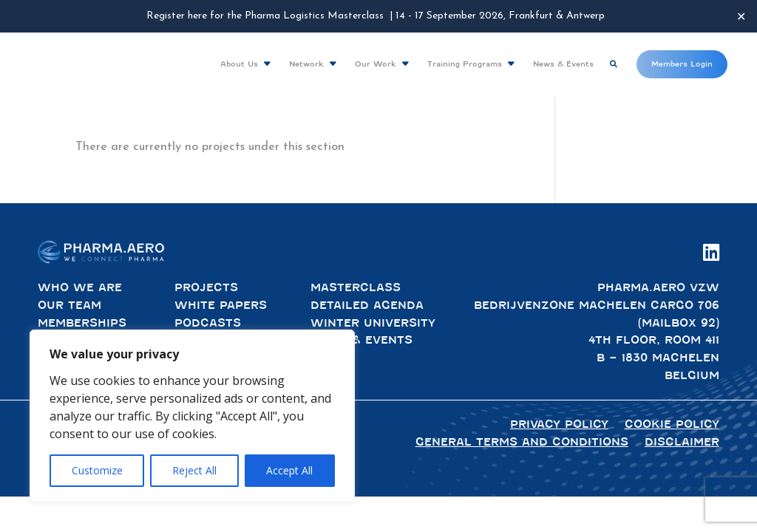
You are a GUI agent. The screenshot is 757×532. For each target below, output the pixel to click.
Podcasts (208, 323)
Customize (97, 470)
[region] (192, 416)
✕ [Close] (741, 16)
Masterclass (356, 287)
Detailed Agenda (367, 305)
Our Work (376, 64)
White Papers (221, 305)
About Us (239, 64)
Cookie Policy (672, 424)
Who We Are (80, 287)
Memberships (82, 323)
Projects (206, 287)
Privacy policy (559, 424)
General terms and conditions (522, 442)
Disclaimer (682, 442)
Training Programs (465, 64)
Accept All (289, 470)
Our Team (69, 305)
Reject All (194, 470)
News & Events (563, 64)
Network (306, 64)
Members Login (682, 64)
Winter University (373, 323)
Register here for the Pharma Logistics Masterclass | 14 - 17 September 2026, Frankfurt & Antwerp (376, 16)
